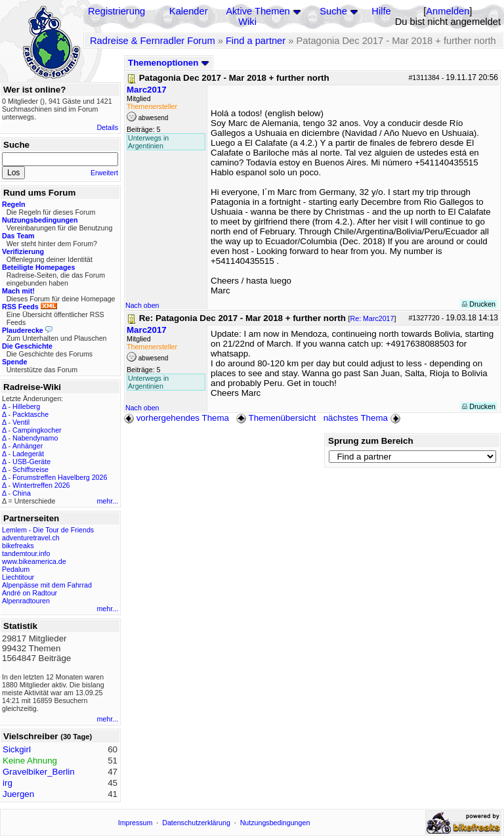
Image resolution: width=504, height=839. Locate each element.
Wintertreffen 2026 (41, 485)
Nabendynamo (35, 438)
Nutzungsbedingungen (275, 823)
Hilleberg (26, 406)
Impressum (136, 823)
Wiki (247, 22)
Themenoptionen (169, 63)
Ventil (21, 422)
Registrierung (116, 11)
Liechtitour (18, 577)
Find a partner (256, 41)
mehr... (107, 501)
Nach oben (142, 305)
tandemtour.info (26, 553)
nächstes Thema (363, 418)
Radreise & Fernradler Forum (153, 41)
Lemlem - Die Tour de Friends (48, 530)
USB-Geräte (31, 462)
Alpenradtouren (26, 601)
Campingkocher (37, 430)
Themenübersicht (276, 418)
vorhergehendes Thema (177, 418)
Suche (333, 11)
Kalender (189, 11)
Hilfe (381, 11)
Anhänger (28, 446)
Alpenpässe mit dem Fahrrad (47, 585)
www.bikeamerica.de (34, 561)
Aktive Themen (258, 11)
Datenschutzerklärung (196, 823)
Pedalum (16, 569)
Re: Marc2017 (372, 318)
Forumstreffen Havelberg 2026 (60, 477)
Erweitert (104, 173)
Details (107, 127)
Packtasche (31, 414)
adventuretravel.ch (31, 538)
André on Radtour (30, 593)
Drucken (479, 304)
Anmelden (448, 11)
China (22, 493)
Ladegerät (28, 454)
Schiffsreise (31, 469)
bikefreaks (18, 546)
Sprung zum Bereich (371, 441)
